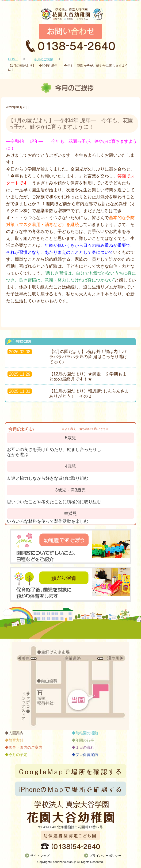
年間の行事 (85, 740)
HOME (13, 59)
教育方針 (16, 740)
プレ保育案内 (87, 755)
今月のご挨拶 (43, 59)
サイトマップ (40, 856)
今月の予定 (18, 755)
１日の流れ (85, 747)
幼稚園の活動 (87, 733)
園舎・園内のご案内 (25, 747)
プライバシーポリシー (105, 856)
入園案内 (16, 733)
